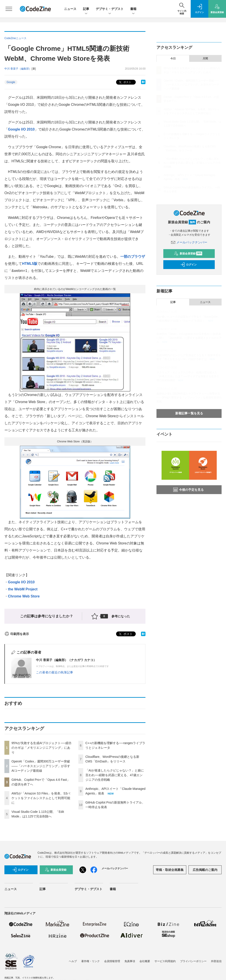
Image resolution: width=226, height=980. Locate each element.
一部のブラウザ (133, 257)
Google (11, 82)
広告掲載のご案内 (205, 870)
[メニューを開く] (9, 9)
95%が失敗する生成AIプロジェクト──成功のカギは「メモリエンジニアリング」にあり (41, 748)
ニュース (70, 9)
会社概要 (145, 961)
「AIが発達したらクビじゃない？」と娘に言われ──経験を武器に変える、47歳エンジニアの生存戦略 (115, 775)
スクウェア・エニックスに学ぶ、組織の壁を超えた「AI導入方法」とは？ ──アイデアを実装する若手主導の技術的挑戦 (188, 376)
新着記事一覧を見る (189, 413)
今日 (173, 59)
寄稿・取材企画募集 (170, 870)
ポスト (125, 82)
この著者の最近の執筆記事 (55, 672)
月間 (205, 59)
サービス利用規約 (165, 961)
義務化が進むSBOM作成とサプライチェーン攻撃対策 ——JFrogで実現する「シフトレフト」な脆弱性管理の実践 (189, 398)
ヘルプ (73, 961)
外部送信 (216, 961)
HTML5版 (30, 264)
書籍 (133, 9)
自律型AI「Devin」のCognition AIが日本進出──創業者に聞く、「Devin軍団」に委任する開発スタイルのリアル (189, 338)
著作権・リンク (90, 961)
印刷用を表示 (17, 634)
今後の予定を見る (188, 490)
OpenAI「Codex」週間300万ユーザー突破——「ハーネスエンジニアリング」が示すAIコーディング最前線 (41, 766)
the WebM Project (23, 589)
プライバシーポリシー (193, 961)
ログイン (188, 265)
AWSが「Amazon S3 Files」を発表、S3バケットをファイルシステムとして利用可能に (41, 798)
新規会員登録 (188, 254)
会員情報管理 (112, 961)
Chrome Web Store (24, 596)
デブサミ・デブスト (110, 9)
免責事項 (130, 961)
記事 (86, 9)
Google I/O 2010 (21, 129)
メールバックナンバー (189, 242)
